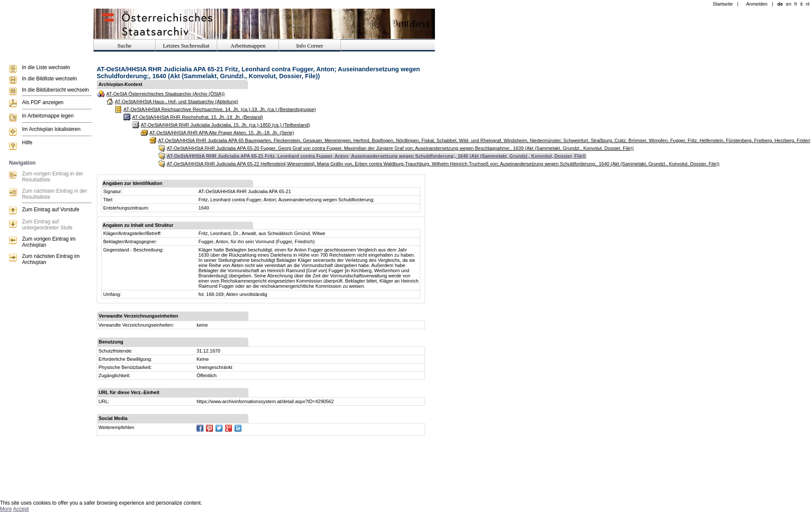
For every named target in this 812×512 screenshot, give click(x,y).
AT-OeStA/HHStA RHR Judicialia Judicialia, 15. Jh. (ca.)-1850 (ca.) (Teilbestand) (225, 125)
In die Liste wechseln (46, 67)
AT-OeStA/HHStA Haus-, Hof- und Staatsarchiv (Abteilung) (176, 102)
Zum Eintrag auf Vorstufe (51, 210)
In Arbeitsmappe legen (48, 116)
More (6, 509)
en (789, 4)
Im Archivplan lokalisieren (51, 129)
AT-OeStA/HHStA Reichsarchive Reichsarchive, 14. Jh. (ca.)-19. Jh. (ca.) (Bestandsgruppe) (220, 109)
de (780, 4)
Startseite (723, 4)
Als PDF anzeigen (43, 102)
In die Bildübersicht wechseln (56, 90)
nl (807, 4)
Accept (21, 509)
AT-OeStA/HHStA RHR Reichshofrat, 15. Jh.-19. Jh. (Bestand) (198, 117)
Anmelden (757, 4)
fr (796, 4)
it (802, 4)
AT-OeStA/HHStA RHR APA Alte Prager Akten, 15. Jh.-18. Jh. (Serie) (222, 133)
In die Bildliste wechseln (49, 79)
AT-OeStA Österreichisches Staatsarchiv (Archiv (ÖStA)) (165, 94)
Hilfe (27, 143)
